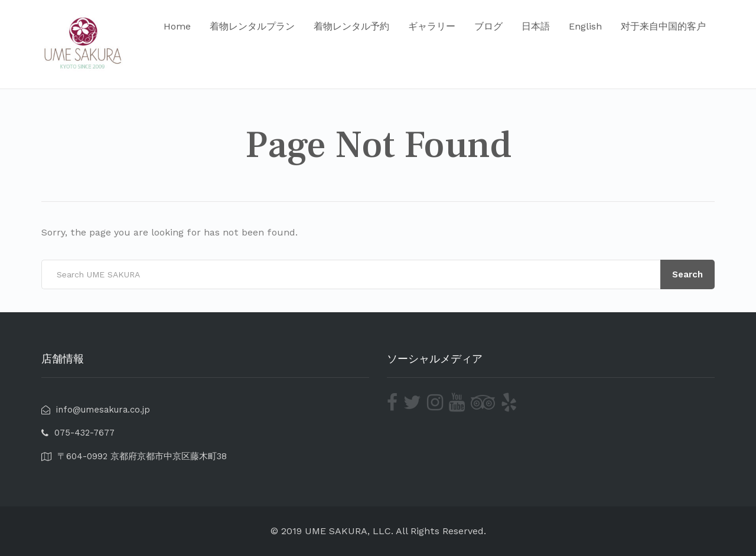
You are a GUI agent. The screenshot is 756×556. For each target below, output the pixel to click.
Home (177, 26)
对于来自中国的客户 (663, 26)
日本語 (536, 26)
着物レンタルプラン (252, 26)
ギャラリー (432, 26)
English (585, 26)
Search (687, 274)
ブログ (488, 26)
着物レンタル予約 (351, 26)
